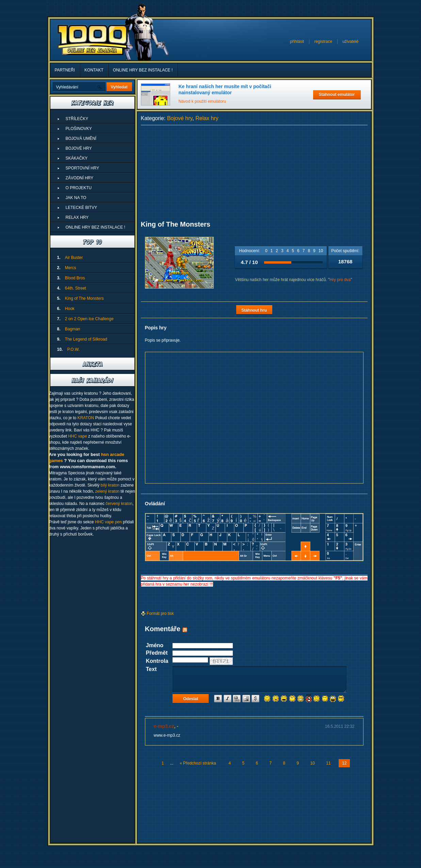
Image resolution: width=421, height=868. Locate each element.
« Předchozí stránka (198, 763)
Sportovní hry (83, 168)
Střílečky (77, 119)
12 (344, 763)
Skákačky (77, 158)
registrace (323, 42)
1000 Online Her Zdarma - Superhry (93, 40)
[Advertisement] (254, 173)
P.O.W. (74, 349)
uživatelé (350, 42)
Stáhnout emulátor (337, 95)
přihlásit (297, 42)
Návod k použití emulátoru (202, 101)
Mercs (71, 268)
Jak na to (76, 198)
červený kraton (119, 504)
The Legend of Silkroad (86, 339)
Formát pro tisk (157, 613)
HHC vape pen (108, 522)
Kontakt (94, 70)
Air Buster (74, 258)
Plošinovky (79, 129)
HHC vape (77, 436)
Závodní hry (80, 178)
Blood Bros (75, 278)
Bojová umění (81, 138)
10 (321, 251)
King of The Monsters (84, 298)
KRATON (86, 418)
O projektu (79, 188)
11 (328, 763)
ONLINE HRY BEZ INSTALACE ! (143, 70)
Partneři (65, 70)
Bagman (73, 329)
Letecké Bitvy (82, 208)
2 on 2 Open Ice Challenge (89, 319)
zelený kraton (107, 491)
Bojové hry (180, 118)
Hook (70, 309)
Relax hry (207, 118)
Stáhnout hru (254, 310)
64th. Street (76, 288)
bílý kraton (110, 485)
